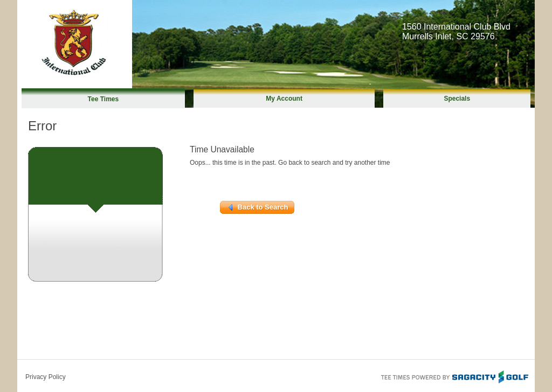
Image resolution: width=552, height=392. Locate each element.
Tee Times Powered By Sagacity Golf (454, 376)
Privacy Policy (46, 377)
